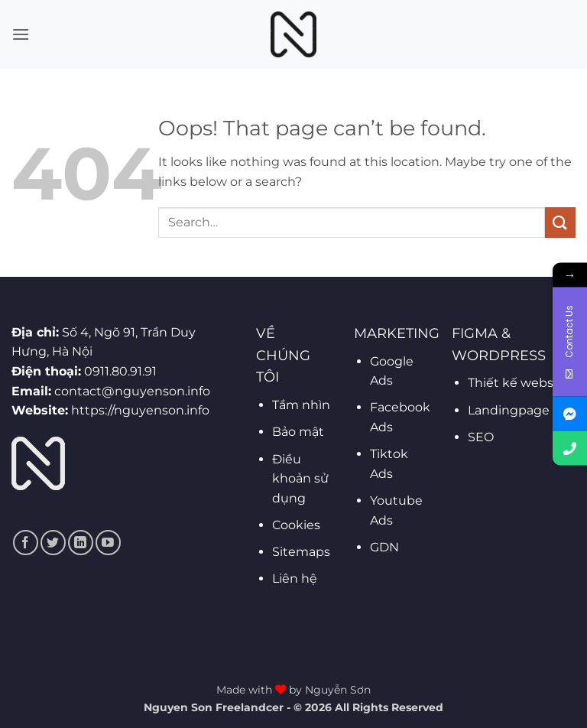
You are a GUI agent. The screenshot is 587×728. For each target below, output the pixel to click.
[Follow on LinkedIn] (81, 543)
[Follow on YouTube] (108, 543)
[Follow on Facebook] (26, 543)
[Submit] (560, 222)
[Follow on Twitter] (53, 543)
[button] (21, 34)
